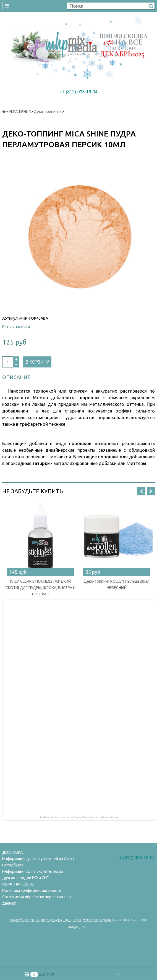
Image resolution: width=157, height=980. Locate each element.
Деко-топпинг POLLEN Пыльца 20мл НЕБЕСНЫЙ (117, 584)
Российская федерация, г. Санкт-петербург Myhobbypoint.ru (61, 920)
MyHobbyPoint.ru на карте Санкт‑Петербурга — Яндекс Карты (80, 817)
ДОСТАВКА (12, 852)
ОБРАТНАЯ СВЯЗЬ (18, 884)
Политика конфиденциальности (32, 890)
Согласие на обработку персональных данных (37, 900)
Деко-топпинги (48, 112)
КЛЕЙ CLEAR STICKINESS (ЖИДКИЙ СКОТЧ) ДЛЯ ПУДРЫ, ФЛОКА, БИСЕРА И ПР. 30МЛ (40, 588)
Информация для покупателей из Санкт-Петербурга (39, 862)
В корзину (37, 362)
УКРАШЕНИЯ (20, 112)
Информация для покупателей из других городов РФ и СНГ (33, 875)
